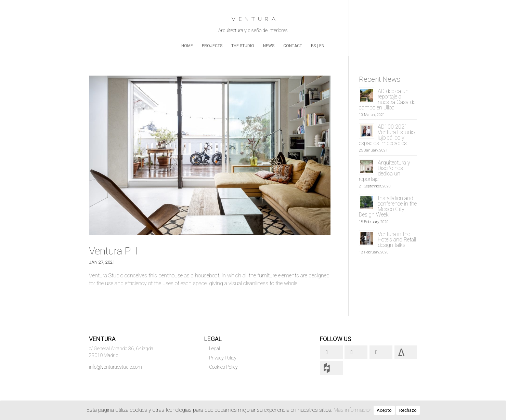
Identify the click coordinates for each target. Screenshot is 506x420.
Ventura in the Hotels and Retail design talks (397, 240)
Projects (212, 46)
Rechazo (408, 410)
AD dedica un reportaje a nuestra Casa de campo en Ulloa (387, 99)
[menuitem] (314, 50)
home (187, 46)
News (269, 46)
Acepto (384, 410)
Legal (215, 349)
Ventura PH (113, 251)
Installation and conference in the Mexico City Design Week (388, 206)
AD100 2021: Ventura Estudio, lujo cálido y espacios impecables (387, 135)
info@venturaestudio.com (115, 367)
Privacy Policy (223, 358)
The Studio (243, 46)
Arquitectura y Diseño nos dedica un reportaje (385, 171)
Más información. (354, 410)
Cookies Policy (223, 367)
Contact (293, 46)
